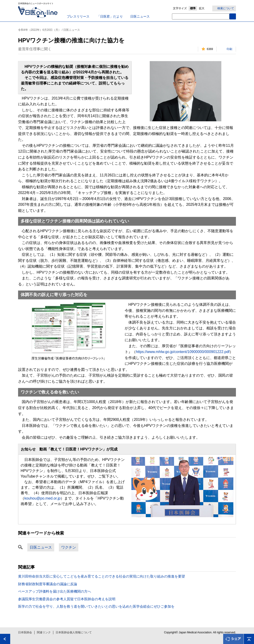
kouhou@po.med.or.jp (42, 498)
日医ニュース (140, 16)
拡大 (202, 8)
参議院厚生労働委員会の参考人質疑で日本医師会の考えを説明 (67, 599)
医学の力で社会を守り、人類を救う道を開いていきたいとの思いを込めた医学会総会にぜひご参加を (96, 606)
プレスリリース (78, 16)
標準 (193, 8)
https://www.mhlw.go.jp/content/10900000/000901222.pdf (183, 352)
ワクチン (69, 547)
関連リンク (44, 632)
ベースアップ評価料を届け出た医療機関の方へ (55, 591)
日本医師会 (25, 632)
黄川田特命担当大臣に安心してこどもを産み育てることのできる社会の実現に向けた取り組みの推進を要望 (102, 576)
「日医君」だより (110, 16)
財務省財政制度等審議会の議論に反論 (48, 584)
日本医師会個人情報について (74, 632)
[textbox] (201, 16)
